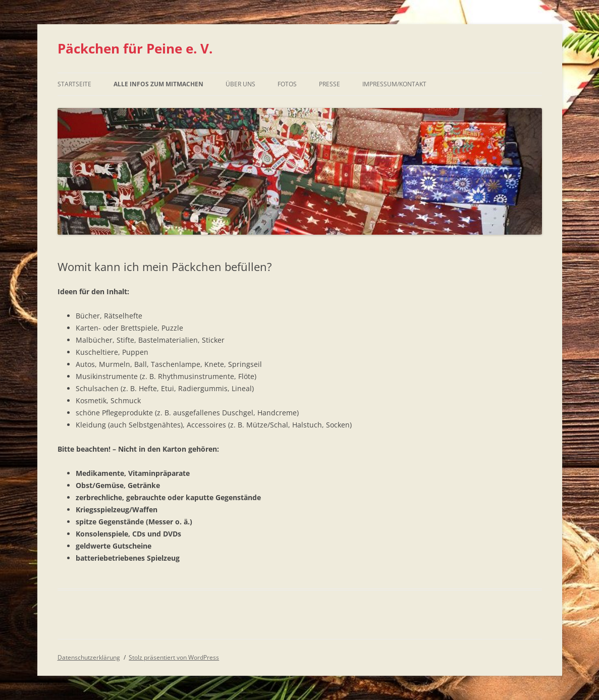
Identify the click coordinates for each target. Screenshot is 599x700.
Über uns (240, 84)
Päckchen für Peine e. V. (135, 48)
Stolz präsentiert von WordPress (174, 657)
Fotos (287, 84)
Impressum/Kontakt (394, 84)
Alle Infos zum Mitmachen (158, 84)
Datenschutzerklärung (89, 657)
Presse (330, 84)
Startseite (74, 84)
